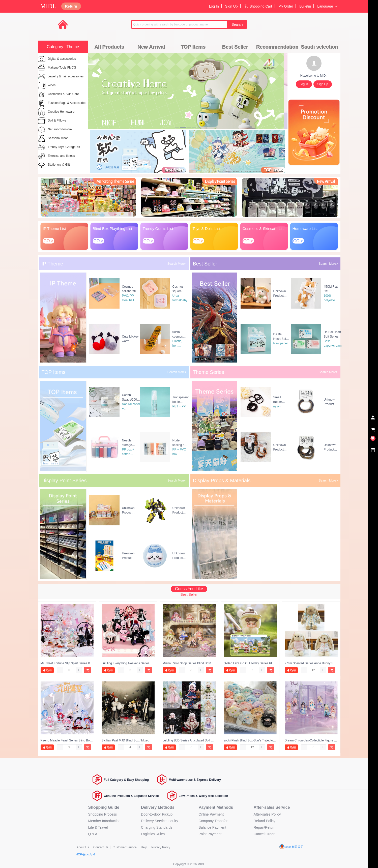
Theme (73, 47)
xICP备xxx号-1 (86, 854)
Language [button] (327, 6)
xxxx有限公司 (292, 847)
